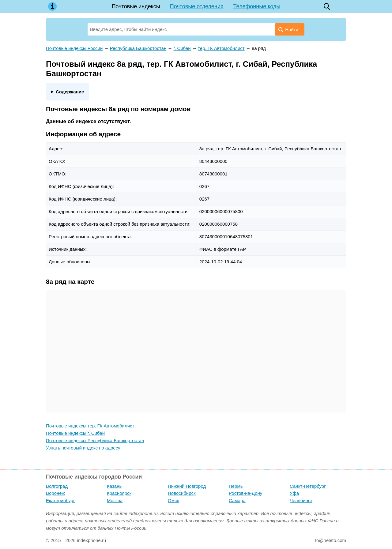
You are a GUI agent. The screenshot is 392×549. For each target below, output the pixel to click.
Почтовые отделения (197, 6)
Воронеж (55, 493)
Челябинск (301, 500)
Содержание (70, 92)
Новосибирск (182, 493)
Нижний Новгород (187, 486)
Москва (115, 500)
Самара (237, 500)
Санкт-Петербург (308, 486)
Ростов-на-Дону (245, 493)
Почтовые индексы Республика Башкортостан (95, 440)
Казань (114, 486)
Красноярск (119, 493)
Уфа (294, 493)
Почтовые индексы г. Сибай (75, 433)
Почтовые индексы (136, 6)
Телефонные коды (257, 6)
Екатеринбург (60, 500)
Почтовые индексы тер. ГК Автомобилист (90, 426)
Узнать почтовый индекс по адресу (83, 448)
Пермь (236, 486)
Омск (173, 500)
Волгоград (57, 486)
